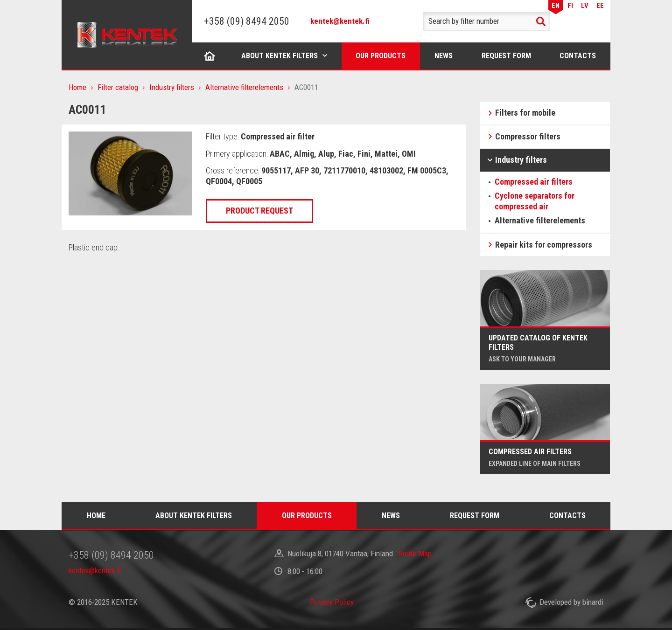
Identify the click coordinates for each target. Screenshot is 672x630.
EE (600, 6)
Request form (506, 56)
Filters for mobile (525, 113)
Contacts (578, 56)
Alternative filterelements (244, 87)
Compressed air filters (534, 182)
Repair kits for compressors (544, 245)
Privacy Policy (332, 602)
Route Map (415, 554)
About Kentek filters (280, 56)
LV (585, 6)
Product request (259, 211)
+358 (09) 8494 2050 (247, 21)
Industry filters (172, 87)
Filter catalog (118, 87)
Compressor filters (528, 136)
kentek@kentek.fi (340, 21)
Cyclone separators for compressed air (535, 201)
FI (570, 6)
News (444, 56)
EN (556, 6)
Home (210, 56)
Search (541, 21)
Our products (381, 56)
